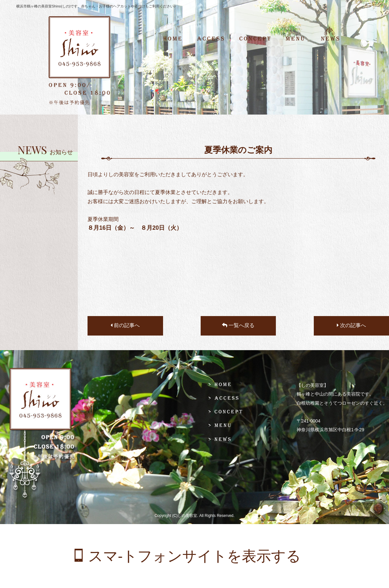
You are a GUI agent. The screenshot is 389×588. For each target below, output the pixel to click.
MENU (295, 39)
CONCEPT (255, 39)
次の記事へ (351, 325)
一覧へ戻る (238, 325)
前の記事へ (125, 325)
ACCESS (211, 39)
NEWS (334, 39)
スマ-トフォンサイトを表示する (195, 556)
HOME (176, 39)
